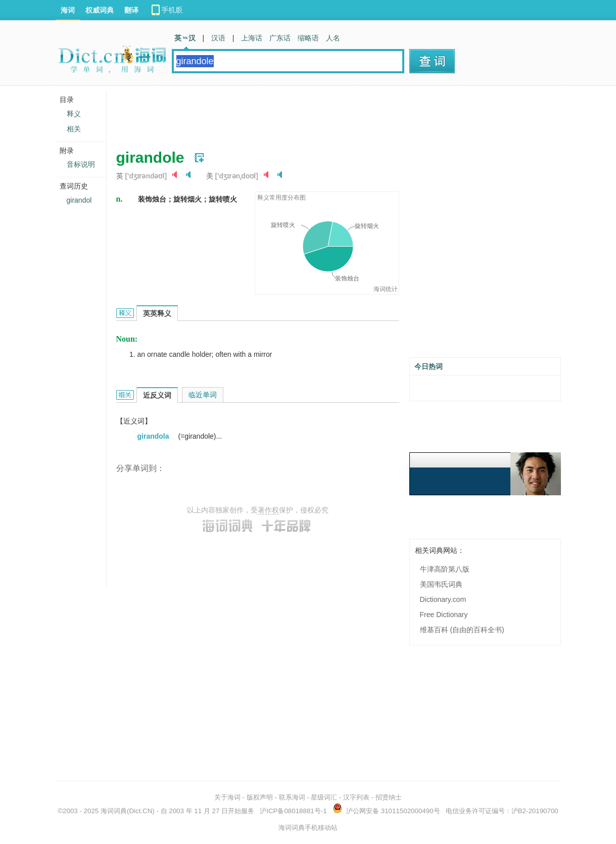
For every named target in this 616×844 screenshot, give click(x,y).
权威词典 (100, 10)
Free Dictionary (444, 615)
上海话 (252, 38)
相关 (74, 129)
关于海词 (227, 797)
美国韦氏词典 (441, 584)
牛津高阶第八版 (445, 569)
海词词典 (114, 811)
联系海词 (292, 797)
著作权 (268, 510)
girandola (154, 436)
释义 (74, 114)
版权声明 (260, 797)
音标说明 (81, 164)
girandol (79, 200)
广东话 (280, 38)
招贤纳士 (389, 797)
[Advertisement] (300, 114)
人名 (333, 38)
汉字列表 (356, 797)
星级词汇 (324, 797)
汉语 (218, 38)
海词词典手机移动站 (308, 828)
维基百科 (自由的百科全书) (462, 630)
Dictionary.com (443, 599)
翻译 (131, 10)
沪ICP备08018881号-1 (293, 811)
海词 (68, 10)
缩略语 (308, 38)
